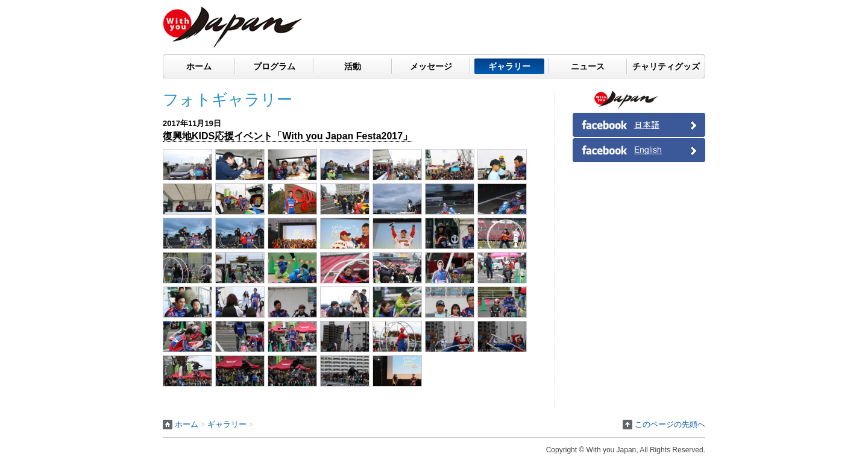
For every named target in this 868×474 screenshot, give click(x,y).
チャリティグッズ (666, 66)
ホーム (199, 66)
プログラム (274, 66)
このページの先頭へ (670, 424)
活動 (353, 66)
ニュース (588, 66)
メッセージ (431, 66)
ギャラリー (509, 66)
